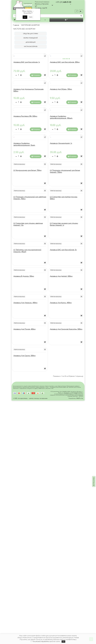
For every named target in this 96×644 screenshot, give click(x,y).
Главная (16, 26)
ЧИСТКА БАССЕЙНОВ (31, 47)
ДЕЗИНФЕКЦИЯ (31, 43)
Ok (63, 642)
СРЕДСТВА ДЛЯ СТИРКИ (30, 34)
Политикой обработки (41, 642)
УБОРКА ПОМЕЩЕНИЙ (30, 39)
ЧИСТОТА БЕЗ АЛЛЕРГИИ (30, 26)
